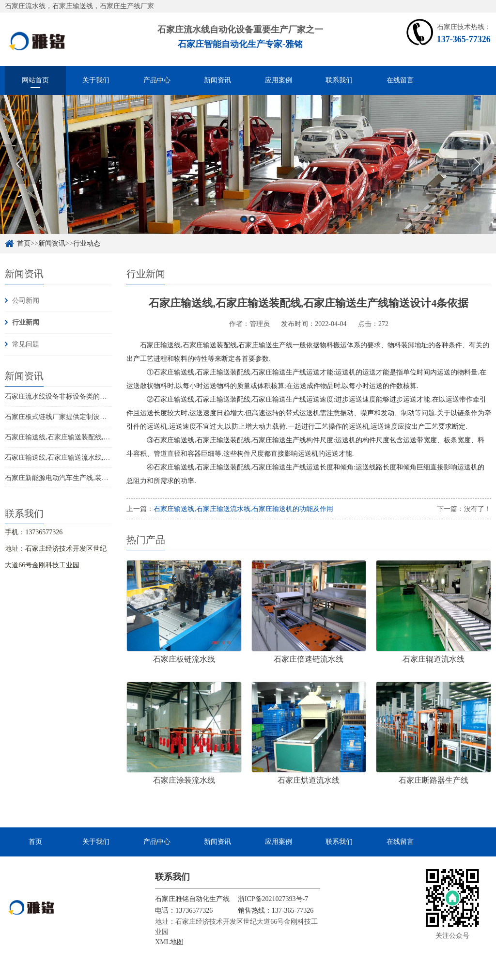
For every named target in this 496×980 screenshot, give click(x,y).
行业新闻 (26, 322)
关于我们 (96, 80)
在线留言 (400, 80)
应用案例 (279, 80)
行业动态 (87, 243)
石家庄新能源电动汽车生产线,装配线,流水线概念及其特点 (91, 478)
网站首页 (35, 80)
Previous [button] (20, 164)
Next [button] (476, 164)
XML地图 (169, 942)
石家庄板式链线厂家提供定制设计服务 (62, 417)
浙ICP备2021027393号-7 (273, 899)
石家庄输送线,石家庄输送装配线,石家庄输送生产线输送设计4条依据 (107, 437)
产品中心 (157, 80)
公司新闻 (26, 301)
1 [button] (244, 219)
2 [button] (252, 219)
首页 (24, 243)
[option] (248, 164)
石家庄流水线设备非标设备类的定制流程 (66, 397)
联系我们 (339, 80)
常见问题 (26, 344)
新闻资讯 (217, 80)
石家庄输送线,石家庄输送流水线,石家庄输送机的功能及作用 (95, 458)
